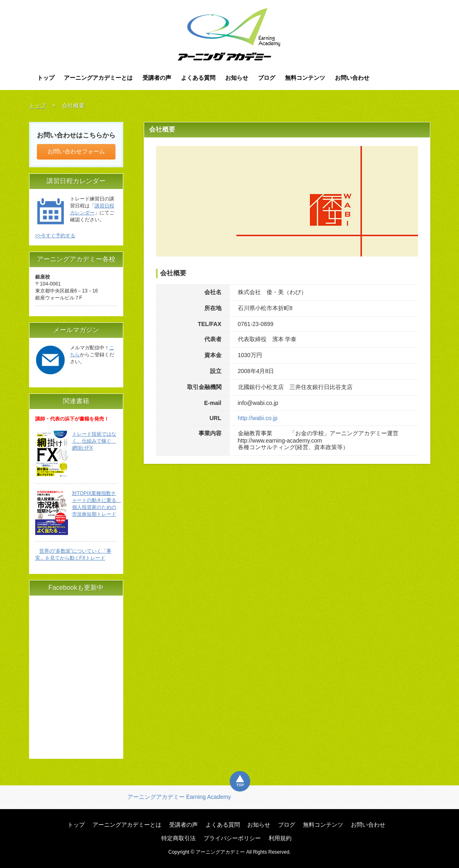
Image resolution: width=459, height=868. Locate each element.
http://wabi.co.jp (258, 418)
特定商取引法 (179, 838)
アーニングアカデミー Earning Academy (179, 797)
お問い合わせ (352, 78)
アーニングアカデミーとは (98, 78)
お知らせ (237, 78)
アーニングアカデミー (229, 34)
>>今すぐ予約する (55, 236)
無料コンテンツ (305, 78)
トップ (46, 78)
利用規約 (280, 838)
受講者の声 (157, 78)
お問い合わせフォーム (76, 151)
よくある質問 (198, 78)
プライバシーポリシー (232, 838)
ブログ (267, 78)
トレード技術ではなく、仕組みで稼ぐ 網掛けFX (94, 441)
